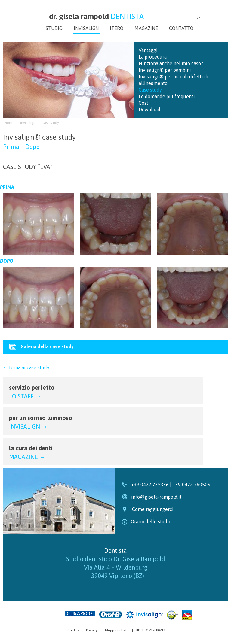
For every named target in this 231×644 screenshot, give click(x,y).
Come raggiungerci (153, 509)
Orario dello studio (151, 522)
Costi (144, 103)
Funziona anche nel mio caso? (171, 63)
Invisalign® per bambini (165, 70)
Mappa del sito (117, 630)
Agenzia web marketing (47, 614)
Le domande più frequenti (167, 96)
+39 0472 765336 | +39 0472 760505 (171, 485)
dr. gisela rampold (96, 16)
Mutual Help (172, 615)
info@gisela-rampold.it (156, 497)
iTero (117, 28)
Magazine (146, 28)
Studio (54, 28)
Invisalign (86, 28)
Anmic (187, 615)
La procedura (153, 57)
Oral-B (110, 615)
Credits (73, 630)
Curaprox (80, 614)
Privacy (92, 630)
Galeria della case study (47, 346)
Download (149, 110)
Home (9, 123)
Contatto (181, 28)
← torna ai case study (26, 367)
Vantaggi (148, 50)
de (198, 18)
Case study (150, 90)
